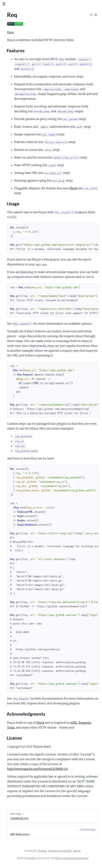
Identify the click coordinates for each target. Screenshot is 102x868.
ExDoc (33, 858)
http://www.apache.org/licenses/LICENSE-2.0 (37, 769)
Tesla (11, 727)
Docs (11, 32)
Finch (74, 188)
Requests (85, 723)
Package (42, 851)
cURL (74, 723)
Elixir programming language (72, 858)
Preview (53, 851)
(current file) (65, 851)
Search (77, 851)
